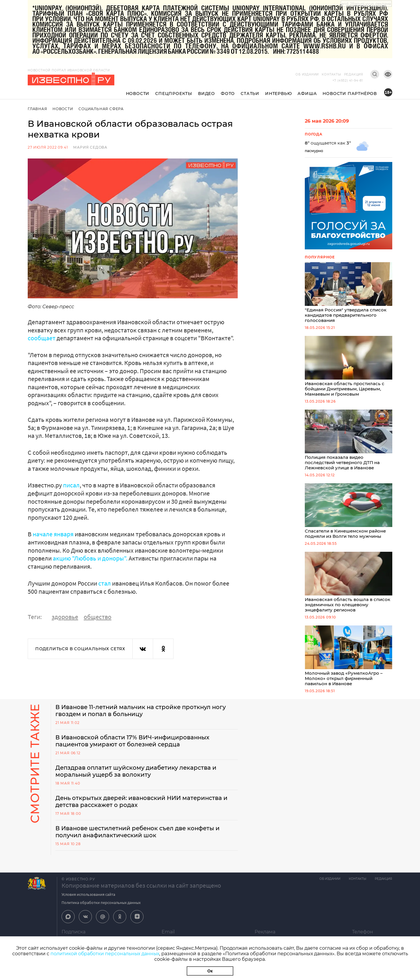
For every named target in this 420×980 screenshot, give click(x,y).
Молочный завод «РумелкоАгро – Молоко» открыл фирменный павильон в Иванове (349, 660)
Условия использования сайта (88, 899)
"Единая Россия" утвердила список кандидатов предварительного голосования (349, 293)
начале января (53, 534)
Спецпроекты (174, 94)
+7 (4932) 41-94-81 (348, 81)
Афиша (307, 94)
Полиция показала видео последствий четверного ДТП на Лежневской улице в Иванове (349, 442)
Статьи (250, 94)
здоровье (65, 616)
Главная (37, 109)
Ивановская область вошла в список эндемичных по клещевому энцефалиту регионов (349, 586)
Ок (210, 971)
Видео (206, 94)
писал (71, 485)
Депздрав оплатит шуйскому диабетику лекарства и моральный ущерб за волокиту (137, 776)
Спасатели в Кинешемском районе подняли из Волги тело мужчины (349, 514)
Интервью (278, 94)
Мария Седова (90, 147)
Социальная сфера (101, 109)
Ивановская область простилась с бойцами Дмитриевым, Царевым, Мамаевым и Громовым (349, 368)
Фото (228, 94)
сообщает (42, 338)
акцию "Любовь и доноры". (90, 558)
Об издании (307, 74)
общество (98, 616)
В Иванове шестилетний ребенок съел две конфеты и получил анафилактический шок (139, 837)
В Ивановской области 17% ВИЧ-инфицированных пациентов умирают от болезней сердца (133, 746)
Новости (138, 94)
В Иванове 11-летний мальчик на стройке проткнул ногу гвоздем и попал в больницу (142, 715)
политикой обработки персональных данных (105, 954)
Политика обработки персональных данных (101, 907)
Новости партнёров (350, 94)
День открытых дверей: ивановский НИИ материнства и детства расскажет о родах (143, 806)
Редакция (354, 74)
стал (105, 583)
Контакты (331, 74)
